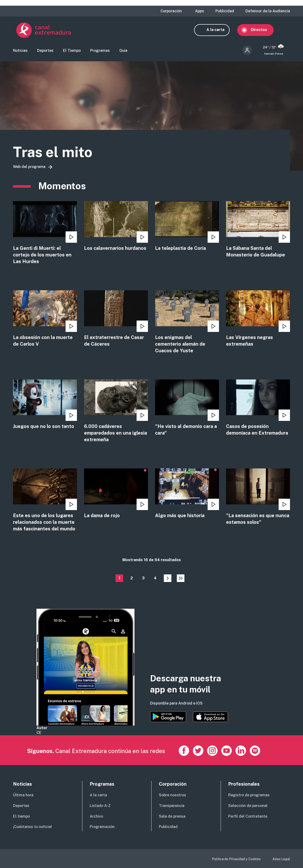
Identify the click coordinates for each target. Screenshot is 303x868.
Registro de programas (249, 795)
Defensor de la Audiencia (268, 11)
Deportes (45, 51)
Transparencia (172, 806)
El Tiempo (72, 51)
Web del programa (29, 168)
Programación (102, 827)
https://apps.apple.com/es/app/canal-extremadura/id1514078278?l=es (210, 717)
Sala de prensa (172, 816)
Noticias (20, 51)
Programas (100, 51)
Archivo (96, 816)
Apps (200, 11)
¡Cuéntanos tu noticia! (32, 827)
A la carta (219, 30)
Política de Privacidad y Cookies (236, 859)
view (45, 234)
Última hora (23, 795)
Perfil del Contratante (248, 816)
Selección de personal (248, 806)
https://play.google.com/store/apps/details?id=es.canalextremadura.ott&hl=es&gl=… (168, 717)
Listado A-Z (100, 806)
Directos (262, 30)
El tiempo (21, 816)
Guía (123, 51)
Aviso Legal (281, 859)
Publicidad (225, 11)
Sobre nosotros (172, 795)
